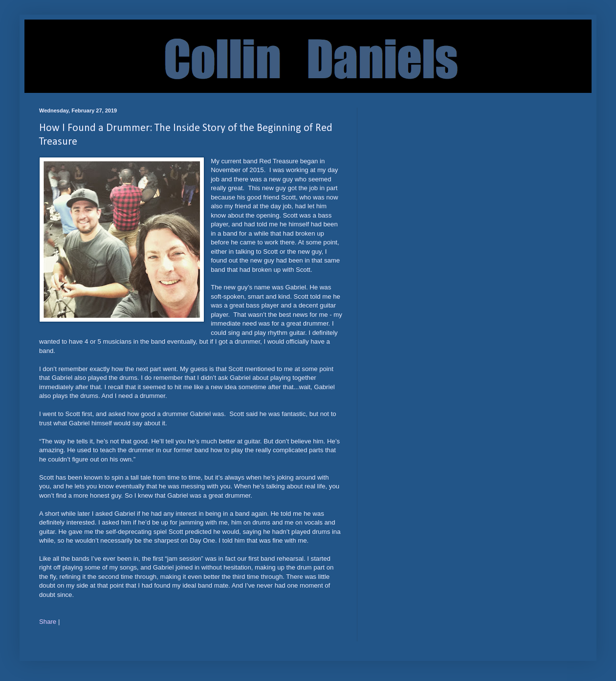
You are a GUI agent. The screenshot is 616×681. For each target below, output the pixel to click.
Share (48, 622)
